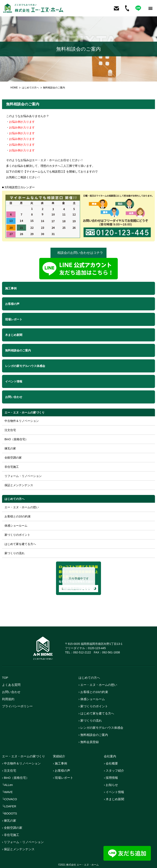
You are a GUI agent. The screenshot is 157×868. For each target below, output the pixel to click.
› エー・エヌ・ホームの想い (98, 685)
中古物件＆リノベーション (22, 421)
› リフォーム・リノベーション (23, 842)
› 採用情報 (111, 778)
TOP (5, 678)
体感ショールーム (16, 526)
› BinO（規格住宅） (16, 778)
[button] (151, 8)
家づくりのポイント (17, 535)
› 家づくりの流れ (90, 720)
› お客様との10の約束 (93, 692)
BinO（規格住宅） (16, 439)
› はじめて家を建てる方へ (96, 713)
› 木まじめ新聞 (114, 799)
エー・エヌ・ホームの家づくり (25, 412)
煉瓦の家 (10, 448)
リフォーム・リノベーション (23, 476)
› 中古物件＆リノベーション (21, 763)
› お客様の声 (62, 771)
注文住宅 (10, 430)
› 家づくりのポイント (93, 706)
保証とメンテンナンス (19, 485)
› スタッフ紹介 (114, 771)
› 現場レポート (63, 778)
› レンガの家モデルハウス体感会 (101, 728)
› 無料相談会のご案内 (93, 735)
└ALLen (8, 785)
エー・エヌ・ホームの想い (22, 507)
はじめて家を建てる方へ (20, 544)
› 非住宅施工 (11, 835)
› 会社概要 (111, 763)
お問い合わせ (11, 692)
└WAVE (7, 792)
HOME (14, 88)
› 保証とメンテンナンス (18, 849)
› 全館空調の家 (12, 828)
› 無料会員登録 (89, 742)
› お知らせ (111, 785)
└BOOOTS (10, 813)
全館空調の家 (13, 458)
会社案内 (110, 756)
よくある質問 (11, 685)
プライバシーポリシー (17, 706)
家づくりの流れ (15, 553)
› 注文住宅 (9, 771)
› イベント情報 (114, 792)
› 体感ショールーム (92, 699)
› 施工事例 (60, 763)
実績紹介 (59, 756)
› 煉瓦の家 (9, 821)
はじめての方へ (30, 88)
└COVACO (10, 799)
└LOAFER (9, 806)
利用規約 (8, 699)
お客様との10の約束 (18, 516)
